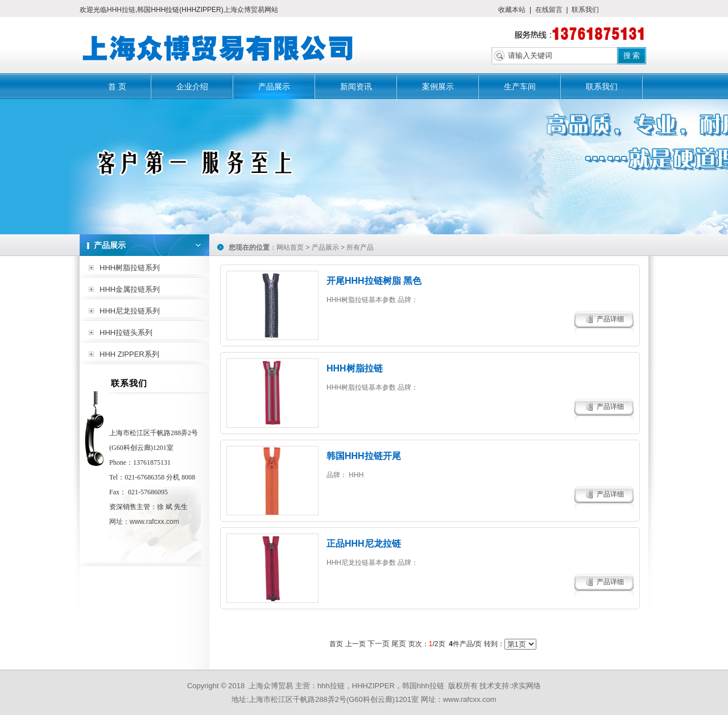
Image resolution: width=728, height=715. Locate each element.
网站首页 (290, 247)
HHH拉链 (121, 10)
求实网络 (526, 686)
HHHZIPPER (373, 686)
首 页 (117, 86)
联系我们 (585, 10)
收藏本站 (512, 10)
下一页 (379, 644)
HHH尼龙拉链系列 (130, 311)
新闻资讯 (356, 86)
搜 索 (632, 55)
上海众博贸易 (244, 10)
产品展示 (274, 86)
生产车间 (520, 86)
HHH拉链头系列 (126, 332)
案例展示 (438, 86)
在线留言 (549, 10)
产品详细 (610, 319)
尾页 (399, 644)
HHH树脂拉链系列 (130, 268)
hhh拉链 (331, 686)
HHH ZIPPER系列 (129, 354)
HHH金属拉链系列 (130, 289)
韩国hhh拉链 (423, 686)
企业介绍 (192, 86)
